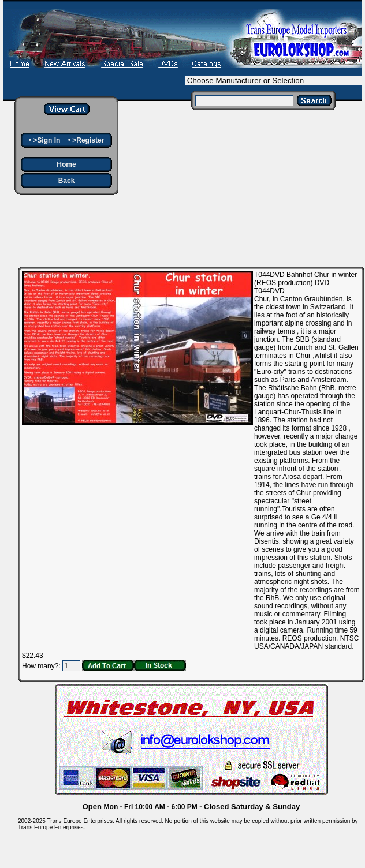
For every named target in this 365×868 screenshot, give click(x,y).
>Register (88, 140)
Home (66, 164)
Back (67, 181)
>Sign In (46, 140)
